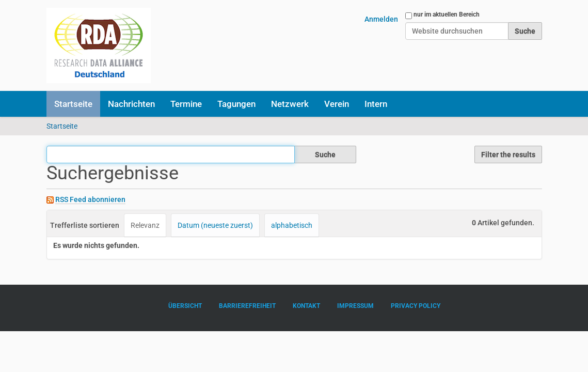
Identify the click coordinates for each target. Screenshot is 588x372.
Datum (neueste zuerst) (215, 225)
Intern (376, 104)
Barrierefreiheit (247, 306)
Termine (186, 104)
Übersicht (185, 306)
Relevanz (145, 225)
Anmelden (381, 19)
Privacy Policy (416, 306)
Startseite (73, 104)
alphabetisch (292, 225)
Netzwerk (290, 104)
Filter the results (508, 154)
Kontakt (306, 306)
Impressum (355, 306)
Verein (337, 104)
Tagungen (236, 104)
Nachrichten (131, 104)
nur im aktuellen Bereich (447, 14)
